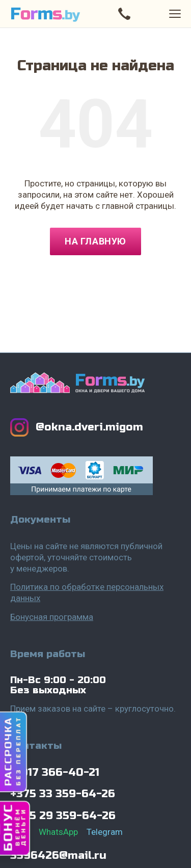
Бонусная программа (52, 617)
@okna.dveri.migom (89, 427)
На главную (95, 241)
